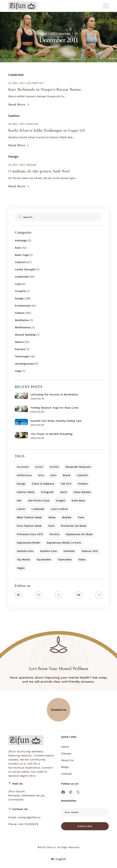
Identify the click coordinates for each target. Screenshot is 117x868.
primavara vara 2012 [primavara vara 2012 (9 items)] (30, 534)
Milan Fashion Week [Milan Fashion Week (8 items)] (29, 517)
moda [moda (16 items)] (52, 517)
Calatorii (20, 262)
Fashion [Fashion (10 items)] (83, 484)
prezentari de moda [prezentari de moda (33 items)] (74, 526)
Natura (19, 342)
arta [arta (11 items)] (41, 475)
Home (65, 747)
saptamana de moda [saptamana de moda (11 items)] (79, 534)
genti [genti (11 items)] (64, 492)
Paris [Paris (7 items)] (81, 517)
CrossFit (20, 291)
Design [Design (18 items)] (21, 484)
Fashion (14, 116)
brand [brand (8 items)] (67, 475)
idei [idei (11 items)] (19, 501)
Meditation (22, 320)
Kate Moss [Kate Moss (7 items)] (78, 501)
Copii (18, 284)
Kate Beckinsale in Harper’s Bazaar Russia (45, 89)
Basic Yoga (22, 255)
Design (13, 156)
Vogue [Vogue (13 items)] (21, 568)
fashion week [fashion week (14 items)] (26, 492)
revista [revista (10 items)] (54, 534)
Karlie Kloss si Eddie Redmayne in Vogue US (47, 130)
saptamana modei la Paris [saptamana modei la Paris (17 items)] (64, 543)
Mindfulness (23, 327)
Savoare (20, 349)
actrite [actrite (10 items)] (54, 467)
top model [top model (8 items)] (23, 560)
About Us (67, 760)
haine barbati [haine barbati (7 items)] (82, 492)
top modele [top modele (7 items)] (44, 560)
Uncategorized (24, 364)
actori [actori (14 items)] (39, 467)
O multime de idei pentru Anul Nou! (39, 171)
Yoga (18, 371)
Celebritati (16, 75)
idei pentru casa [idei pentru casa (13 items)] (39, 501)
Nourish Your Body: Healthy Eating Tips (56, 421)
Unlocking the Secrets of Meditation (54, 394)
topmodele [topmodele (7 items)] (65, 560)
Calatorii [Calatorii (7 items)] (82, 475)
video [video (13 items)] (82, 560)
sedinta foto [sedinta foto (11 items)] (25, 551)
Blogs (65, 767)
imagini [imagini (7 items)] (61, 501)
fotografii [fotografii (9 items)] (47, 492)
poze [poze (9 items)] (51, 526)
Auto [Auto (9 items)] (53, 475)
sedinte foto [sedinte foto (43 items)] (48, 551)
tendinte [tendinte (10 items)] (69, 551)
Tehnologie (22, 356)
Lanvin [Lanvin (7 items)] (21, 509)
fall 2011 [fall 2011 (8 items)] (66, 484)
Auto (18, 248)
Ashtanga (21, 240)
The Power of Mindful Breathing (52, 434)
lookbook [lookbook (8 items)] (38, 509)
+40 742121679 (28, 824)
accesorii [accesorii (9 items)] (23, 467)
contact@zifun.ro (29, 817)
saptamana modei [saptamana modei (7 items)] (28, 543)
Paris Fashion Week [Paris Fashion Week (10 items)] (29, 526)
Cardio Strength (25, 269)
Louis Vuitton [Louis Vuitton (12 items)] (59, 509)
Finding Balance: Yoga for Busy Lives (54, 408)
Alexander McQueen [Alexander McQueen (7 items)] (78, 467)
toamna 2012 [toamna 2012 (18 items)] (90, 551)
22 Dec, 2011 (17, 83)
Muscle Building (25, 335)
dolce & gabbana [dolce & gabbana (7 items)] (43, 484)
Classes (66, 753)
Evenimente (23, 306)
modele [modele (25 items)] (67, 517)
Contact (66, 774)
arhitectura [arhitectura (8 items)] (24, 475)
